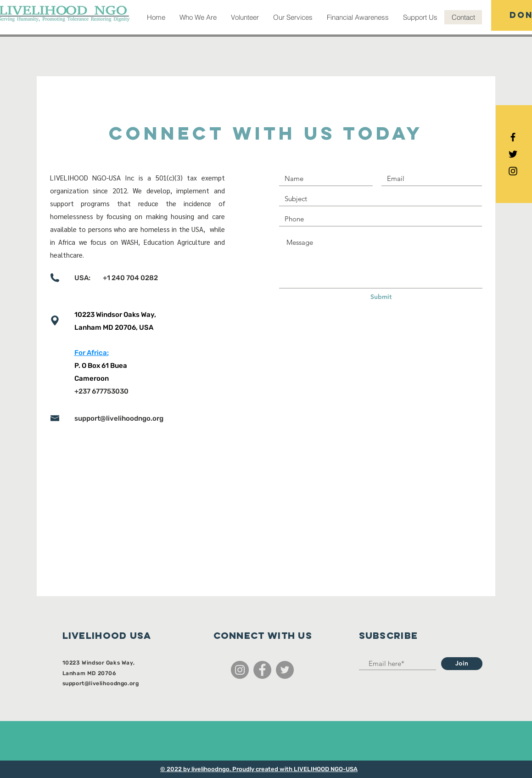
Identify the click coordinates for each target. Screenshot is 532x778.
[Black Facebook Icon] (513, 137)
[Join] (462, 664)
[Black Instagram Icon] (513, 171)
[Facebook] (262, 670)
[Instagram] (240, 670)
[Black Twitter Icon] (513, 154)
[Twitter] (285, 670)
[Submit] (381, 297)
